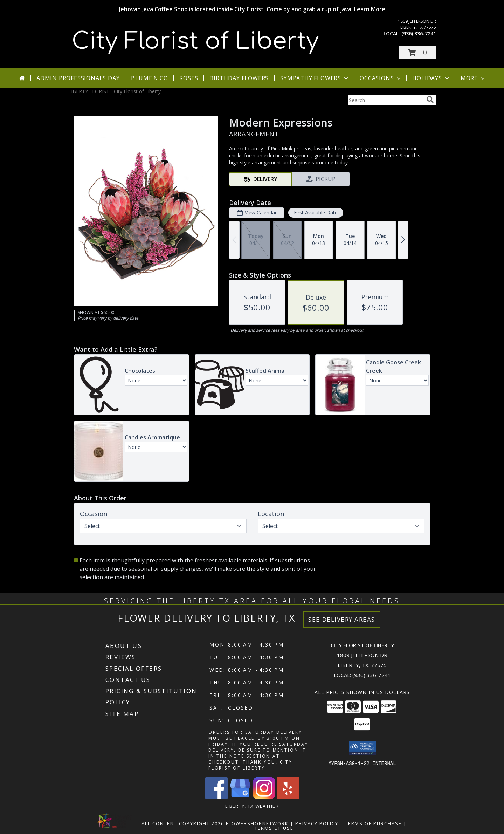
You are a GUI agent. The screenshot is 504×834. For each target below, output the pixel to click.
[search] (430, 100)
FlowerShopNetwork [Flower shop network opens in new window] (257, 823)
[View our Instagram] (264, 797)
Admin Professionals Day (78, 78)
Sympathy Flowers (315, 78)
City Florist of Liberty (195, 41)
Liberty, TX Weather (252, 806)
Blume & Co (149, 78)
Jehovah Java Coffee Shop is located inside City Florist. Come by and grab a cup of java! (252, 9)
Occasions (381, 78)
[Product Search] (386, 100)
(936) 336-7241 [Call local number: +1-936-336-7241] (419, 33)
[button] (417, 52)
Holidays (431, 78)
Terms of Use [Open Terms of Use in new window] (274, 828)
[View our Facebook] (216, 797)
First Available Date (315, 213)
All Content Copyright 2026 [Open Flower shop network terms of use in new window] (183, 823)
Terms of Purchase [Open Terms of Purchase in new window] (373, 823)
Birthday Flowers (239, 78)
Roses (189, 78)
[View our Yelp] (288, 797)
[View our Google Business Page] (240, 797)
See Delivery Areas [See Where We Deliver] (342, 619)
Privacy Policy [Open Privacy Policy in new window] (317, 823)
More (473, 78)
